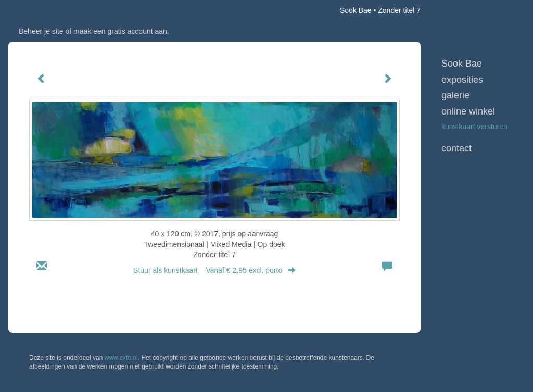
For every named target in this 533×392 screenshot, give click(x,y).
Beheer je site (41, 31)
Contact (456, 148)
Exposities (462, 80)
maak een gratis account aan (120, 31)
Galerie (455, 95)
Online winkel (468, 111)
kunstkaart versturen (474, 127)
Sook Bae (356, 10)
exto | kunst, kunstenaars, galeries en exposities (38, 10)
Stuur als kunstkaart (214, 270)
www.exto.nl (121, 358)
